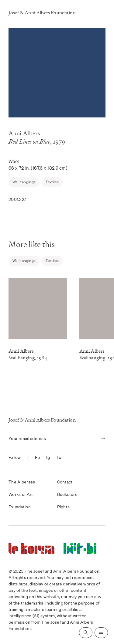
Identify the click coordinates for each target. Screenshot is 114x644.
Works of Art (21, 494)
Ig (48, 457)
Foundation (20, 507)
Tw (59, 457)
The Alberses (22, 482)
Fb (38, 457)
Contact (65, 482)
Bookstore (67, 494)
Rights (64, 507)
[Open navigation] (101, 633)
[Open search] (86, 633)
